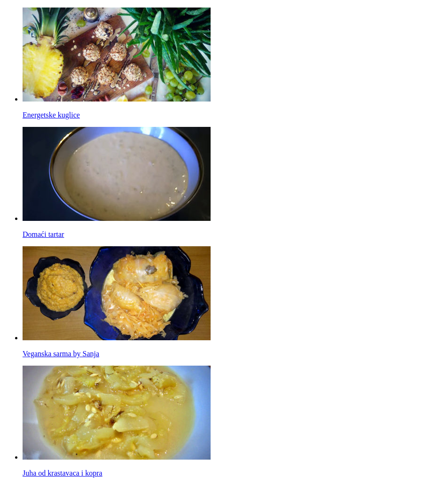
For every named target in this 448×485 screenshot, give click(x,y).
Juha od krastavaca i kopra (63, 473)
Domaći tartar (43, 234)
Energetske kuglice (51, 115)
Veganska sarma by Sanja (61, 354)
